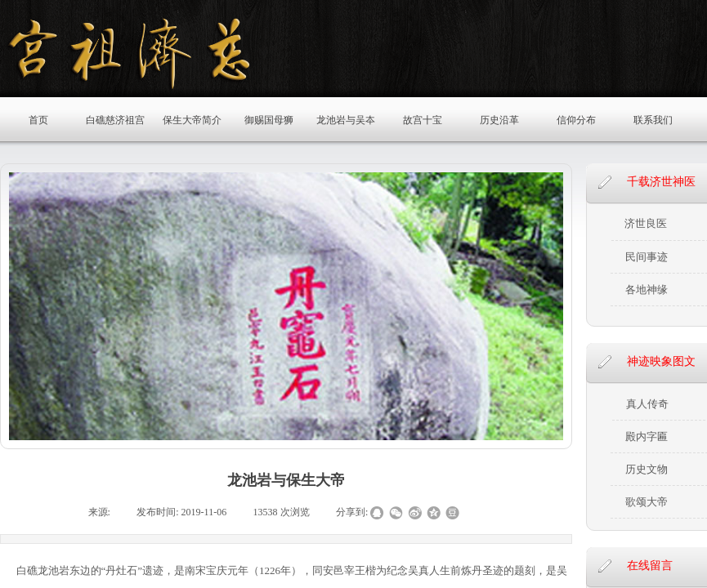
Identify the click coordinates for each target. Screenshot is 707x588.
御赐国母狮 (269, 120)
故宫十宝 (423, 120)
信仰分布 (576, 120)
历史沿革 (499, 120)
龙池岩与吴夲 (346, 120)
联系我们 (653, 120)
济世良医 (646, 223)
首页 (38, 120)
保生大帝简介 (192, 120)
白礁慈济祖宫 (115, 120)
